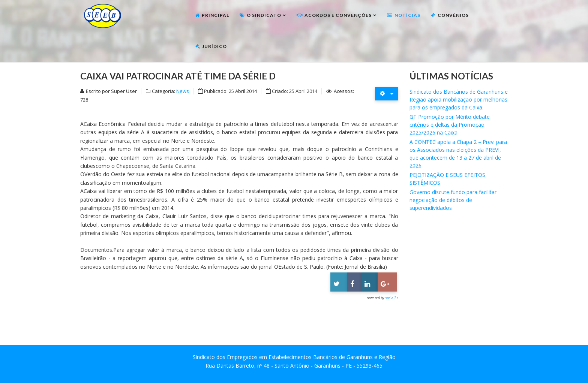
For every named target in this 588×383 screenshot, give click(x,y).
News (183, 91)
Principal (215, 15)
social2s (392, 298)
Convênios (453, 15)
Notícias (407, 15)
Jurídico (214, 46)
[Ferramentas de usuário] (387, 94)
